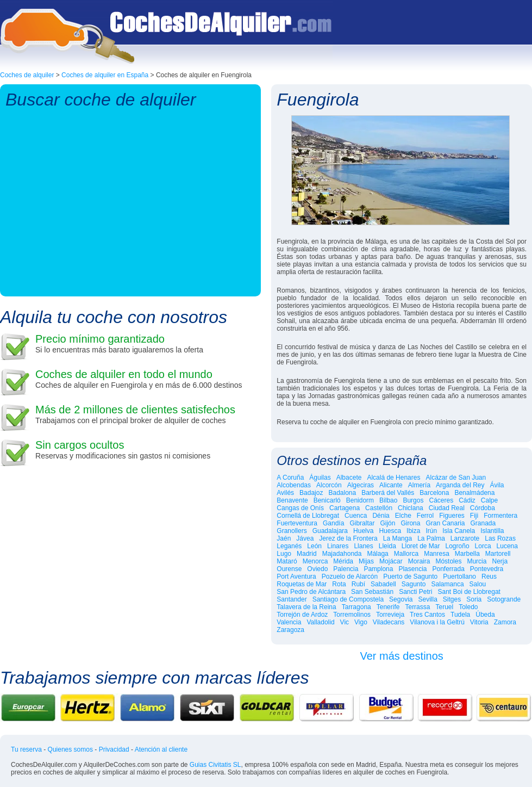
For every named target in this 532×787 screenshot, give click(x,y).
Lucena (507, 546)
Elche (403, 516)
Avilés (285, 493)
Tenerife (388, 607)
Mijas (366, 561)
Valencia (289, 622)
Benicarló (327, 500)
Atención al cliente (161, 749)
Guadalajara (330, 531)
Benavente (292, 500)
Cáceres (441, 500)
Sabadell (383, 584)
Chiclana (411, 508)
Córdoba (483, 508)
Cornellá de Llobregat (308, 516)
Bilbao (388, 500)
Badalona (342, 493)
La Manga (398, 538)
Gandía (333, 523)
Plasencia (412, 569)
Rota (339, 584)
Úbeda (485, 615)
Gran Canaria (445, 523)
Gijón (387, 523)
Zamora (505, 622)
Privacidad (114, 749)
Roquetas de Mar (302, 584)
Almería (419, 485)
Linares (338, 546)
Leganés (289, 546)
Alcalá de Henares (393, 478)
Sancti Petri (415, 592)
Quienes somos (70, 749)
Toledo (468, 607)
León (314, 546)
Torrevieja (390, 615)
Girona (410, 523)
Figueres (452, 516)
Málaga (377, 554)
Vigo (361, 622)
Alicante (391, 485)
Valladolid (320, 622)
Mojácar (391, 561)
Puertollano (459, 577)
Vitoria (479, 622)
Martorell (498, 554)
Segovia (401, 599)
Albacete (349, 478)
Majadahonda (342, 554)
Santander (292, 599)
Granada (483, 523)
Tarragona (356, 607)
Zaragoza (290, 630)
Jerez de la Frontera (348, 538)
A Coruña (290, 478)
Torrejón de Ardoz (302, 615)
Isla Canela (459, 531)
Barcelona (434, 493)
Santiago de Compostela (348, 599)
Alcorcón (329, 485)
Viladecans (389, 622)
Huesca (390, 531)
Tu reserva (26, 749)
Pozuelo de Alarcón (350, 577)
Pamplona (378, 569)
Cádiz (467, 500)
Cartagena (345, 508)
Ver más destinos (401, 656)
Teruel (444, 607)
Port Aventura (296, 577)
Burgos (413, 500)
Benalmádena (474, 493)
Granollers (292, 531)
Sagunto (414, 584)
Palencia (346, 569)
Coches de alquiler (27, 75)
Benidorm (360, 500)
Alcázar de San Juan (456, 478)
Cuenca (356, 516)
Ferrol (425, 516)
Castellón (379, 508)
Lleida (387, 546)
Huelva (363, 531)
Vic (345, 622)
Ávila (497, 485)
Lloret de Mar (421, 546)
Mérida (343, 561)
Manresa (437, 554)
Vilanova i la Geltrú (437, 622)
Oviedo (317, 569)
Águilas (320, 478)
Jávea (305, 538)
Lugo (284, 554)
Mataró (287, 561)
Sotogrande (504, 599)
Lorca (483, 546)
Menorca (315, 561)
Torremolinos (352, 615)
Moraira (419, 561)
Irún (431, 531)
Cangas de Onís (300, 508)
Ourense (289, 569)
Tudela (460, 615)
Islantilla (492, 531)
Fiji (474, 516)
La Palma (431, 538)
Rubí (358, 584)
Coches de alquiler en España (105, 75)
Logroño (458, 546)
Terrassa (417, 607)
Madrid (307, 554)
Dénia (381, 516)
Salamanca (448, 584)
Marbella (467, 554)
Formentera (500, 516)
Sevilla (427, 599)
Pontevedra (487, 569)
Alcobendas (294, 485)
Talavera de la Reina (306, 607)
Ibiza (413, 531)
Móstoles (448, 561)
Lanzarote (465, 538)
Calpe (489, 500)
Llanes (363, 546)
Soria (474, 599)
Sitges (452, 599)
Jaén (284, 538)
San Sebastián (372, 592)
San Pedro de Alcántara (311, 592)
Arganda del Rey (460, 485)
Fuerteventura (297, 523)
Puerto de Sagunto (410, 577)
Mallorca (406, 554)
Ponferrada (448, 569)
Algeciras (361, 485)
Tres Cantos (427, 615)
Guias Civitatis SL (215, 765)
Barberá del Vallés (388, 493)
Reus (489, 577)
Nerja (500, 561)
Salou (478, 584)
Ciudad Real (447, 508)
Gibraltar (362, 523)
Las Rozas (500, 538)
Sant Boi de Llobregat (469, 592)
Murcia (477, 561)
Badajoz (311, 493)
